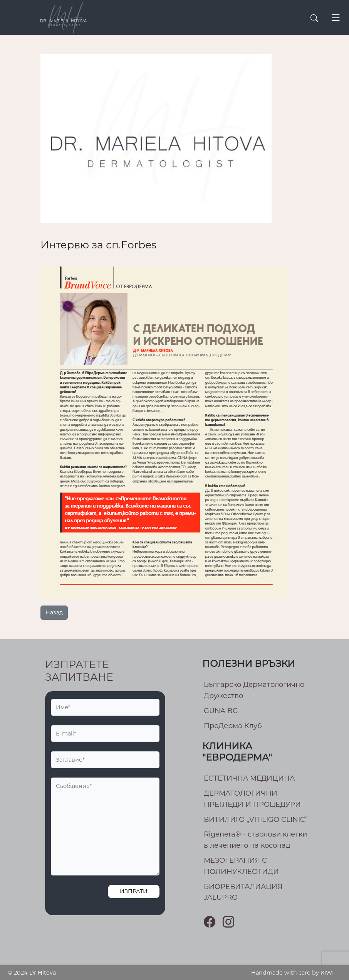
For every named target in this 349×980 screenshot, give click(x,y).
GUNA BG (221, 711)
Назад (54, 612)
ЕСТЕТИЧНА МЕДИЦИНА (249, 778)
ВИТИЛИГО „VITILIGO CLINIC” (256, 820)
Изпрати (134, 891)
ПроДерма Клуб (233, 726)
